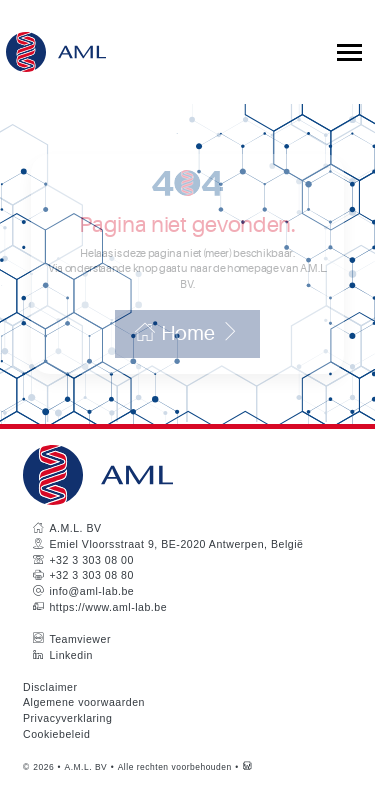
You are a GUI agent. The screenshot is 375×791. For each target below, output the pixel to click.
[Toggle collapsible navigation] (349, 52)
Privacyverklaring (67, 718)
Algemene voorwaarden (84, 702)
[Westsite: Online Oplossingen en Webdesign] (247, 767)
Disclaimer (50, 687)
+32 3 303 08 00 (91, 560)
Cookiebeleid (56, 734)
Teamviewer (80, 639)
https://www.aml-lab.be (108, 607)
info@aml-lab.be (91, 591)
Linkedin (71, 655)
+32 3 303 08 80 (91, 575)
